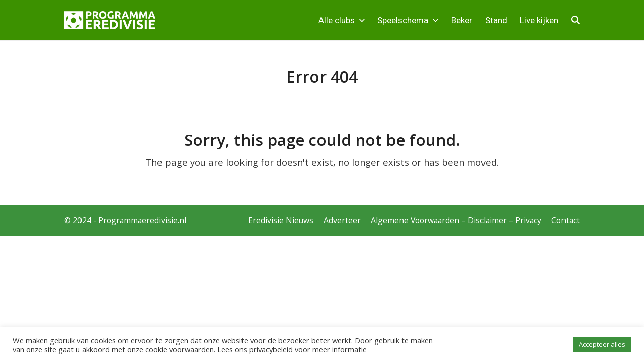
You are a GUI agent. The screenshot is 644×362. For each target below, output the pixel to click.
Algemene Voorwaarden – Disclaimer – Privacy (456, 220)
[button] (575, 20)
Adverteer (342, 220)
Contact (566, 220)
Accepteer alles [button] (602, 344)
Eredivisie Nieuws (281, 220)
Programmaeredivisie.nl (142, 220)
